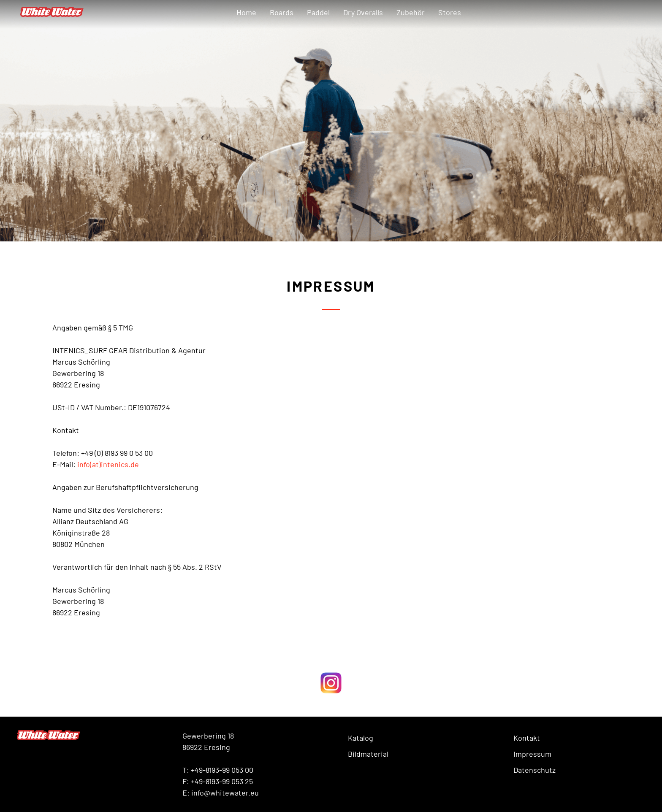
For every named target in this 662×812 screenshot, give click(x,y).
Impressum (532, 754)
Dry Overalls (363, 12)
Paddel (318, 12)
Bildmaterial (368, 754)
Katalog (361, 738)
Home (246, 12)
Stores (450, 12)
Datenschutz (534, 770)
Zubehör (411, 12)
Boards (282, 12)
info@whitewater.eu (225, 793)
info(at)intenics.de (108, 464)
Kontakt (527, 738)
